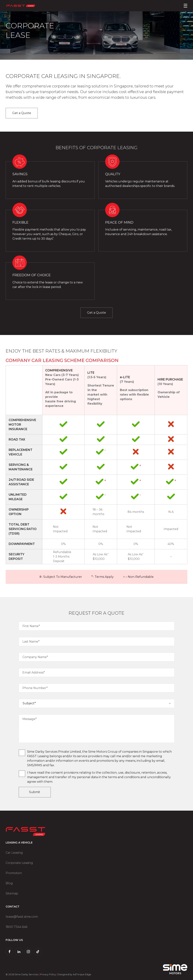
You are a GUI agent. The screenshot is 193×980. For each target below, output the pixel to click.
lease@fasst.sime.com (22, 917)
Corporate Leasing (19, 863)
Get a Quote (22, 113)
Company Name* (35, 657)
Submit (35, 792)
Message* (30, 719)
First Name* (31, 626)
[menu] (185, 6)
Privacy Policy (48, 974)
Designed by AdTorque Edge (74, 974)
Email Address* (34, 672)
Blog (9, 883)
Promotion (14, 873)
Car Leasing (14, 853)
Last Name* (31, 642)
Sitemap (12, 893)
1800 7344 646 (16, 927)
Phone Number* (35, 688)
